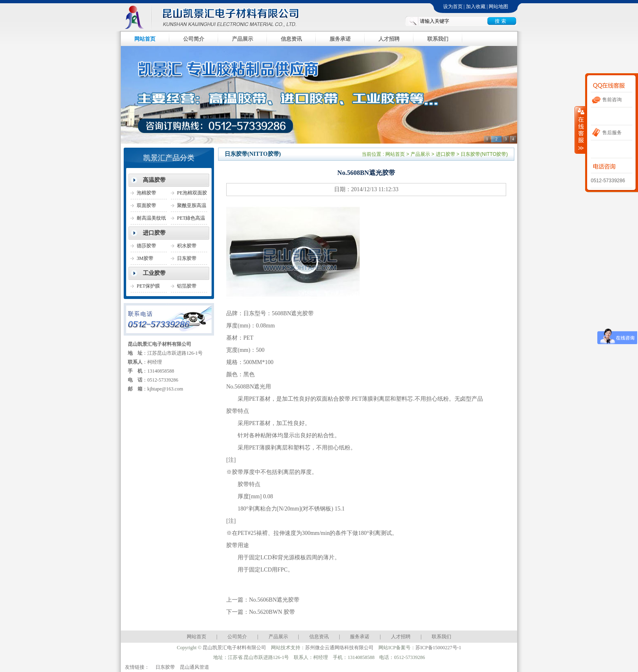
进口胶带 (154, 233)
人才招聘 (389, 39)
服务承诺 (340, 39)
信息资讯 (291, 39)
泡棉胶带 (146, 193)
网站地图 (498, 7)
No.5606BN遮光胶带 (274, 600)
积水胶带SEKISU (187, 248)
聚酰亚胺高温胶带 (192, 207)
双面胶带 (146, 205)
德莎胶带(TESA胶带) (149, 248)
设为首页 (453, 7)
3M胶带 (145, 258)
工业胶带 (154, 273)
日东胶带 (165, 667)
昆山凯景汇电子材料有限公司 (217, 16)
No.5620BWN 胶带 (272, 612)
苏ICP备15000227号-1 (438, 648)
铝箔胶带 (187, 286)
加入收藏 (476, 7)
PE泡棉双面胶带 (192, 195)
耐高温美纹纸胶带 (151, 220)
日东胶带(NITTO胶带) (191, 260)
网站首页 (145, 39)
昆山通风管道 (194, 667)
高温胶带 (154, 180)
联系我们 (438, 39)
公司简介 (194, 39)
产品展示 (243, 39)
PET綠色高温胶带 (191, 220)
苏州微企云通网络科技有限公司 (339, 648)
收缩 (580, 130)
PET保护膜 (148, 286)
